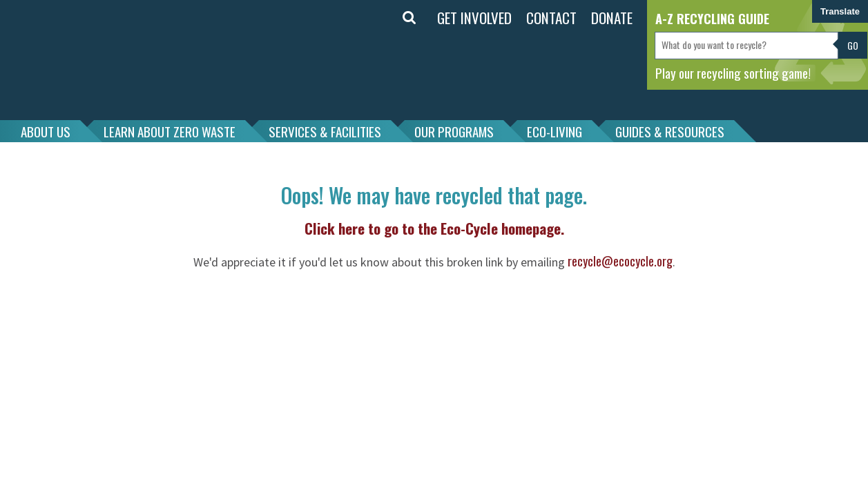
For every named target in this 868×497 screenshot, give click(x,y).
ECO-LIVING (554, 131)
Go (853, 45)
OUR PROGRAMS (454, 131)
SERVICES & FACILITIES (325, 131)
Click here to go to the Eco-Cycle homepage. (434, 228)
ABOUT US (46, 131)
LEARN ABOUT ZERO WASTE (170, 131)
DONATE (612, 18)
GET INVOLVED (474, 18)
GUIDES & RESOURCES (670, 131)
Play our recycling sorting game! (733, 72)
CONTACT (551, 18)
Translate (840, 11)
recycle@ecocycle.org (620, 261)
